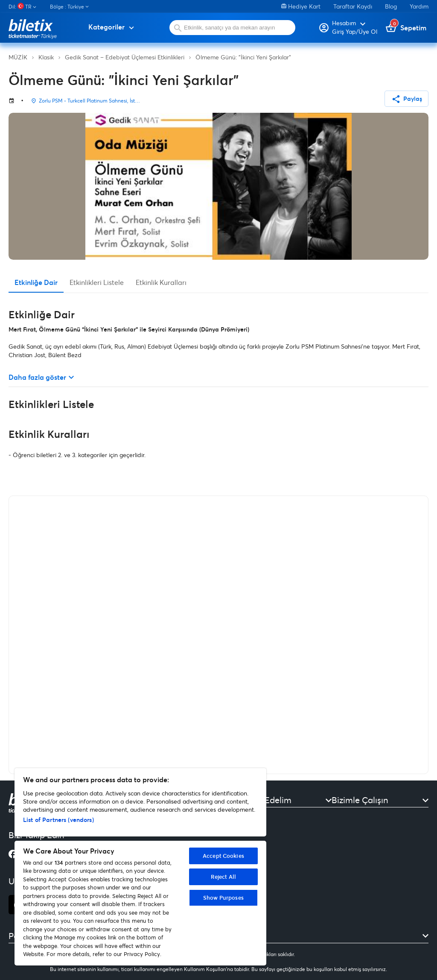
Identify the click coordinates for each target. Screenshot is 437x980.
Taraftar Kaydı (353, 6)
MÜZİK (18, 57)
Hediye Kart (301, 6)
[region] (140, 867)
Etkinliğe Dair (36, 282)
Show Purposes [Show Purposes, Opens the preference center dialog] (223, 898)
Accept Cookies (223, 856)
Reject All (223, 877)
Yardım (419, 6)
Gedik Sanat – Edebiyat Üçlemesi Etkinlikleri (125, 57)
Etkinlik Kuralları (161, 282)
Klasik (46, 57)
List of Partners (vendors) (58, 820)
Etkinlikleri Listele (97, 282)
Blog (391, 6)
